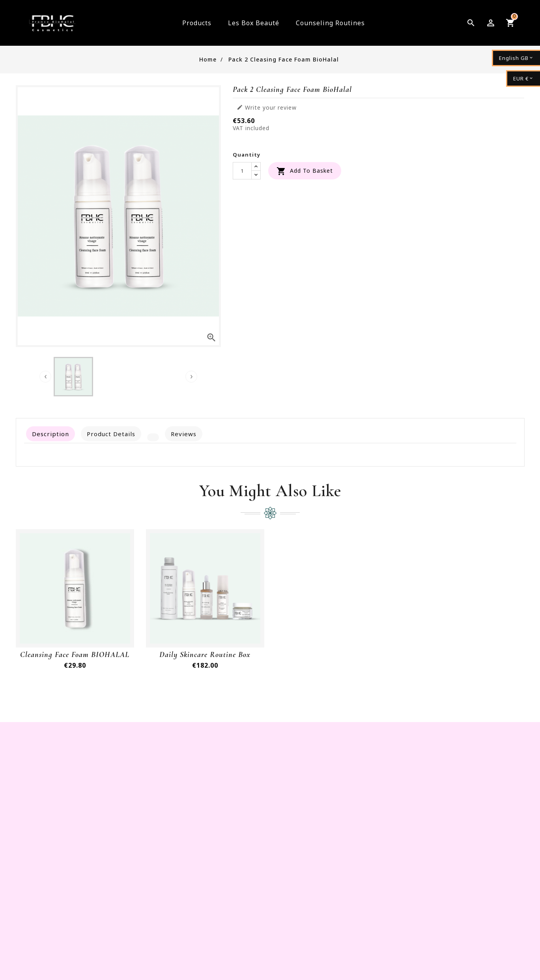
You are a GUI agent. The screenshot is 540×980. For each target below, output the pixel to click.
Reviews (184, 434)
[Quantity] (242, 171)
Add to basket (305, 171)
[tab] (153, 437)
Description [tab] (50, 434)
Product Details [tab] (111, 434)
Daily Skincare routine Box (205, 655)
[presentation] (45, 377)
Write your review (267, 108)
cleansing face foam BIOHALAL (75, 655)
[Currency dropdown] (523, 78)
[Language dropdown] (516, 58)
